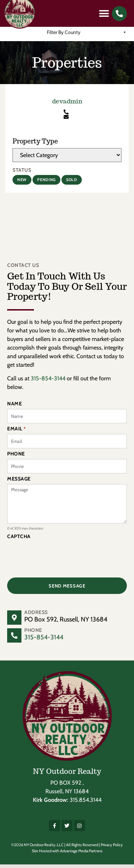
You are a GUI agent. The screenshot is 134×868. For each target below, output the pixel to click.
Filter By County (87, 36)
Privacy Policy (112, 848)
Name (14, 407)
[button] (104, 13)
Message (19, 482)
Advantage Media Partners (81, 854)
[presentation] (61, 559)
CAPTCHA (19, 540)
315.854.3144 (86, 803)
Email (16, 432)
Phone (16, 457)
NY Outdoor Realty (67, 775)
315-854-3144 (48, 382)
